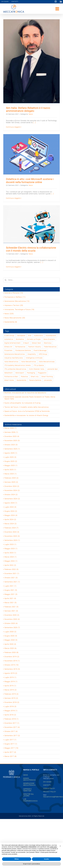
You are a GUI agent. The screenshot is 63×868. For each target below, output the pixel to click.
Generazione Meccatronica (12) (17, 301)
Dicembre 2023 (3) (12, 532)
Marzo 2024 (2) (11, 524)
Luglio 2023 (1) (10, 544)
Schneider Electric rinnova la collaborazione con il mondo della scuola (31, 249)
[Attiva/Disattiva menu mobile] (58, 9)
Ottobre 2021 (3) (11, 578)
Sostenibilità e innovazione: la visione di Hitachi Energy (26, 415)
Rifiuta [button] (17, 859)
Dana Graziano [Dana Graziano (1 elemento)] (49, 339)
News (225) (9, 314)
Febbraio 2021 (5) (11, 607)
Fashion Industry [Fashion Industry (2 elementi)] (35, 347)
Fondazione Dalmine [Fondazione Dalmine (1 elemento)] (23, 350)
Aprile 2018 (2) (10, 715)
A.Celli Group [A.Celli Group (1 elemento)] (9, 336)
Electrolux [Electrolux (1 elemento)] (48, 343)
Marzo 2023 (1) (11, 557)
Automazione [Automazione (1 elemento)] (51, 336)
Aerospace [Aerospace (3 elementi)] (21, 336)
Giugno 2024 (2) (11, 511)
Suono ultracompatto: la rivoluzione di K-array (23, 403)
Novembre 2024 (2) (12, 490)
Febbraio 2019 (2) (11, 694)
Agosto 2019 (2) (11, 673)
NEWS (26, 775)
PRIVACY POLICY (50, 792)
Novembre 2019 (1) (12, 661)
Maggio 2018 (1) (11, 711)
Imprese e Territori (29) (14, 305)
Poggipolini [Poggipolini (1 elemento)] (42, 373)
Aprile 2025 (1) (10, 470)
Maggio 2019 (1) (11, 682)
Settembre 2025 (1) (12, 449)
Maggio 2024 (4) (11, 515)
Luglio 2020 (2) (10, 632)
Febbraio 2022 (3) (11, 569)
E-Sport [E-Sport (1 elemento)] (26, 343)
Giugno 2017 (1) (11, 744)
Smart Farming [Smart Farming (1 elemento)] (47, 377)
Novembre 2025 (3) (12, 441)
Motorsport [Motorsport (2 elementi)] (20, 373)
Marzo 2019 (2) (11, 690)
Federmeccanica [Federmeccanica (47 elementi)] (50, 347)
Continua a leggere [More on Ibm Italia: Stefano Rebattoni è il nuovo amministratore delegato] (13, 127)
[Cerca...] (31, 280)
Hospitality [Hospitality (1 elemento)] (32, 354)
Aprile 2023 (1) (10, 553)
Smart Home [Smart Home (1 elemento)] (9, 380)
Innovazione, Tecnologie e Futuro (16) (19, 310)
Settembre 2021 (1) (12, 582)
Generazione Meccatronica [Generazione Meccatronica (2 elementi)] (15, 354)
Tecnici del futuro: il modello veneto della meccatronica (27, 407)
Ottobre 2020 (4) (11, 623)
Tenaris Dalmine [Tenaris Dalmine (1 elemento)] (35, 380)
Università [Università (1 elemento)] (48, 380)
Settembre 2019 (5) (12, 669)
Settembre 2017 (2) (12, 736)
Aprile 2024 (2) (10, 520)
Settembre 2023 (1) (12, 540)
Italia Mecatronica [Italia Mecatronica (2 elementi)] (11, 362)
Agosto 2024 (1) (11, 503)
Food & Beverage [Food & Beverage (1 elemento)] (40, 350)
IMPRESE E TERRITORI (27, 790)
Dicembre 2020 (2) (12, 615)
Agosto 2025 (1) (11, 453)
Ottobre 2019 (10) (12, 665)
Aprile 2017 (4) (10, 752)
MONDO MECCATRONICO (29, 779)
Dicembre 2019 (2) (12, 657)
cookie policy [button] (53, 847)
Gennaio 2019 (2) (11, 698)
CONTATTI (47, 785)
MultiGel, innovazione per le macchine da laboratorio (25, 393)
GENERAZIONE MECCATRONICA (29, 784)
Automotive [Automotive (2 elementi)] (9, 339)
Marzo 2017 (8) (11, 756)
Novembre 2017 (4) (12, 727)
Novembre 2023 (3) (12, 536)
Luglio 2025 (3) (10, 457)
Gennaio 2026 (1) (11, 432)
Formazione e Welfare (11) (15, 297)
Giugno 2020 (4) (11, 636)
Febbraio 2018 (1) (11, 719)
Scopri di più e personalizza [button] (31, 864)
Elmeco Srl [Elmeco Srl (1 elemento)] (8, 347)
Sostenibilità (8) (11, 322)
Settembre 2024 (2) (12, 499)
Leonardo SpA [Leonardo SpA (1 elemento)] (52, 369)
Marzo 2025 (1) (11, 474)
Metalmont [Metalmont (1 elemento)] (9, 373)
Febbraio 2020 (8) (11, 652)
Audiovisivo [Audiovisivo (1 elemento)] (39, 336)
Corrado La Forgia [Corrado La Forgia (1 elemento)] (34, 339)
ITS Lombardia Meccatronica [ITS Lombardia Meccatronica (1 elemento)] (15, 369)
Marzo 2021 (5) (11, 603)
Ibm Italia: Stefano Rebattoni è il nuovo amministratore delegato (28, 109)
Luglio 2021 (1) (10, 586)
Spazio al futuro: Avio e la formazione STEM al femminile (27, 411)
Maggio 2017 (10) (11, 748)
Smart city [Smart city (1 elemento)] (35, 377)
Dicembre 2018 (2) (12, 702)
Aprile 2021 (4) (10, 598)
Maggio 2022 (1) (11, 561)
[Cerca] (6, 280)
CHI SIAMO (47, 782)
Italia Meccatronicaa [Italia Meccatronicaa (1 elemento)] (47, 362)
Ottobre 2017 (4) (11, 731)
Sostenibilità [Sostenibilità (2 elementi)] (21, 380)
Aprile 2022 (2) (10, 565)
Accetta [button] (46, 859)
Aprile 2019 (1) (10, 686)
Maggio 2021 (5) (11, 594)
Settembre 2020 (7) (12, 628)
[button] (60, 846)
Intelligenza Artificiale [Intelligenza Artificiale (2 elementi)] (34, 358)
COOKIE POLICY (49, 788)
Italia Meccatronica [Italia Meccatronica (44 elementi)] (29, 362)
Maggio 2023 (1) (11, 549)
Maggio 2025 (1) (11, 465)
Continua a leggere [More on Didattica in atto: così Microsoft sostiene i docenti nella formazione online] (13, 198)
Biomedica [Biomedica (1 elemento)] (20, 339)
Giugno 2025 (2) (11, 461)
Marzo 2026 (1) (11, 428)
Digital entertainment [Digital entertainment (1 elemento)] (12, 343)
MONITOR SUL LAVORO (29, 795)
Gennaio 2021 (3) (11, 611)
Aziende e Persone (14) (14, 293)
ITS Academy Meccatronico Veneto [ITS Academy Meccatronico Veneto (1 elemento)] (18, 365)
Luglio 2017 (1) (10, 740)
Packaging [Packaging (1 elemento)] (31, 373)
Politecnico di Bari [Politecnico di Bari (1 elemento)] (11, 377)
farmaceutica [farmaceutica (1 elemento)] (20, 347)
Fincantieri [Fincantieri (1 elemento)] (8, 350)
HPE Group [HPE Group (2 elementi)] (43, 354)
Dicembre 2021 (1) (12, 574)
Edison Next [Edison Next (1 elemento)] (37, 343)
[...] (34, 123)
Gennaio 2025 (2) (11, 482)
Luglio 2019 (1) (10, 677)
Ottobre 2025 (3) (11, 445)
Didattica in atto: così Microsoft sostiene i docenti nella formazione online (30, 181)
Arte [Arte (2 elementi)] (30, 336)
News (31, 114)
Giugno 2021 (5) (11, 590)
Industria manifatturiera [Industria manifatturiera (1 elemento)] (14, 358)
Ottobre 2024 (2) (11, 495)
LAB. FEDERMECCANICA (30, 800)
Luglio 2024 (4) (10, 507)
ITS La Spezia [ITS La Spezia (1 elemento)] (39, 365)
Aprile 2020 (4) (10, 644)
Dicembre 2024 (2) (12, 486)
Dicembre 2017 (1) (12, 723)
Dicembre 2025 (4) (12, 436)
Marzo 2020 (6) (11, 648)
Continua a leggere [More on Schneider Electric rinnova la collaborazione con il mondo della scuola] (13, 267)
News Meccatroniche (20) (15, 318)
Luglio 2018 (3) (10, 706)
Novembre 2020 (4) (12, 619)
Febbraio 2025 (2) (11, 478)
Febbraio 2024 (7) (11, 528)
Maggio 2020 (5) (11, 640)
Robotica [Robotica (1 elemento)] (24, 377)
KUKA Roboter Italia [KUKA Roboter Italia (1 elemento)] (37, 369)
